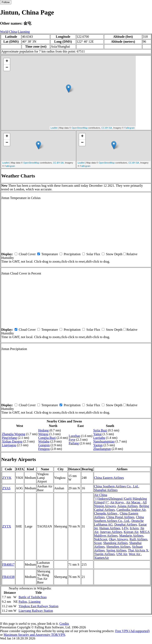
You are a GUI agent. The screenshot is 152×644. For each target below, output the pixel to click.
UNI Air (122, 554)
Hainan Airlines (110, 528)
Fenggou (44, 449)
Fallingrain (130, 128)
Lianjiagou (9, 445)
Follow (6, 2)
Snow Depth (114, 254)
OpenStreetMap (80, 128)
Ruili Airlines (139, 539)
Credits (64, 624)
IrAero (134, 528)
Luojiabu (99, 438)
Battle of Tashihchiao (33, 597)
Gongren (44, 445)
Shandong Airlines (115, 543)
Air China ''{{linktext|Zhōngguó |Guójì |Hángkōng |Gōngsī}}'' (121, 499)
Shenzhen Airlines (118, 547)
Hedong (44, 430)
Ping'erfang (9, 438)
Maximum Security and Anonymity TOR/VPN (34, 635)
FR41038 (8, 577)
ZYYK (7, 478)
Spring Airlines (116, 550)
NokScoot (101, 539)
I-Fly (125, 528)
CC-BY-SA (107, 128)
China (13, 32)
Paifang (74, 443)
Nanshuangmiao (104, 441)
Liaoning (24, 32)
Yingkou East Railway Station (38, 606)
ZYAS (6, 488)
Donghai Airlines (126, 524)
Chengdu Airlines (106, 513)
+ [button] (7, 61)
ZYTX (7, 526)
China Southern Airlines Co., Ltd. (116, 486)
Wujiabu (44, 441)
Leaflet (54, 128)
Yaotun (98, 445)
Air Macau (134, 502)
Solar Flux (93, 254)
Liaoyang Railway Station (36, 611)
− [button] (7, 68)
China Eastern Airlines (109, 478)
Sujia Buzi (100, 430)
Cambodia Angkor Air (131, 510)
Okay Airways (118, 539)
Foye (72, 440)
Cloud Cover (27, 254)
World (4, 32)
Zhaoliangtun (102, 449)
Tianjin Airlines (104, 554)
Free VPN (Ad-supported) (132, 631)
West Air (135, 554)
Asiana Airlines (127, 506)
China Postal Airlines (120, 517)
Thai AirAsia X (138, 550)
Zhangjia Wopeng (14, 434)
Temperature (50, 254)
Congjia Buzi (47, 438)
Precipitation (72, 254)
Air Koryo (117, 502)
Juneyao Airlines (111, 532)
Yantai (98, 434)
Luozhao (75, 436)
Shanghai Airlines (106, 490)
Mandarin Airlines (131, 536)
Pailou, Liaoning (30, 602)
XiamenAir (102, 558)
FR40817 (8, 565)
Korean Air (131, 532)
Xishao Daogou (12, 441)
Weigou (43, 434)
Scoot (98, 543)
